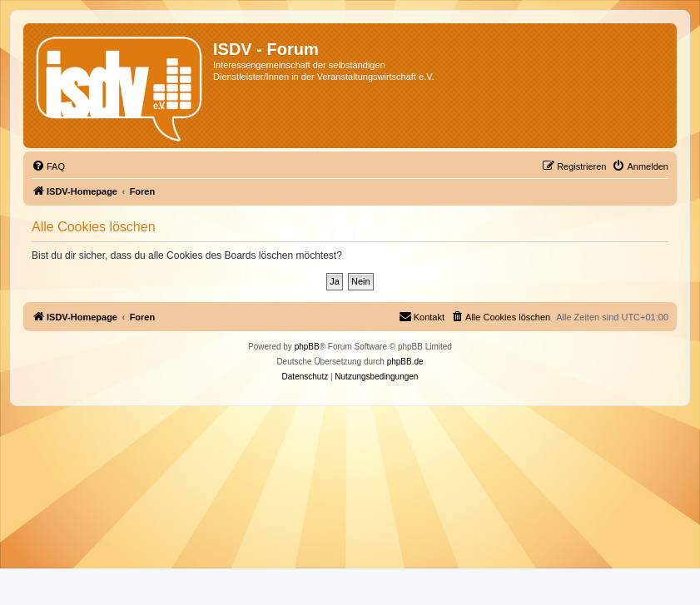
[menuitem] (48, 166)
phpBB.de (405, 362)
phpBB (307, 347)
